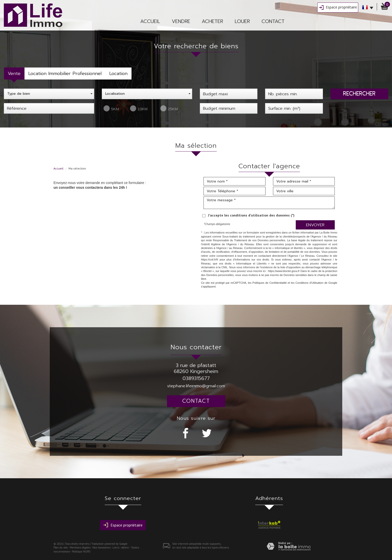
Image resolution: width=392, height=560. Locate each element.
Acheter (212, 21)
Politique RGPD (81, 551)
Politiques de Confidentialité (270, 283)
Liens (116, 547)
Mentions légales (80, 547)
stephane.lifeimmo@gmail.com (196, 386)
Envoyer (315, 225)
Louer (242, 21)
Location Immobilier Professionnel (65, 73)
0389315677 (196, 378)
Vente (14, 73)
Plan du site (61, 547)
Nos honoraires (101, 547)
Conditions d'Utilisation (309, 283)
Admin (125, 547)
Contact (273, 21)
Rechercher (359, 93)
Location (118, 73)
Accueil (150, 21)
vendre (181, 21)
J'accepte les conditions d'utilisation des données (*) (251, 215)
